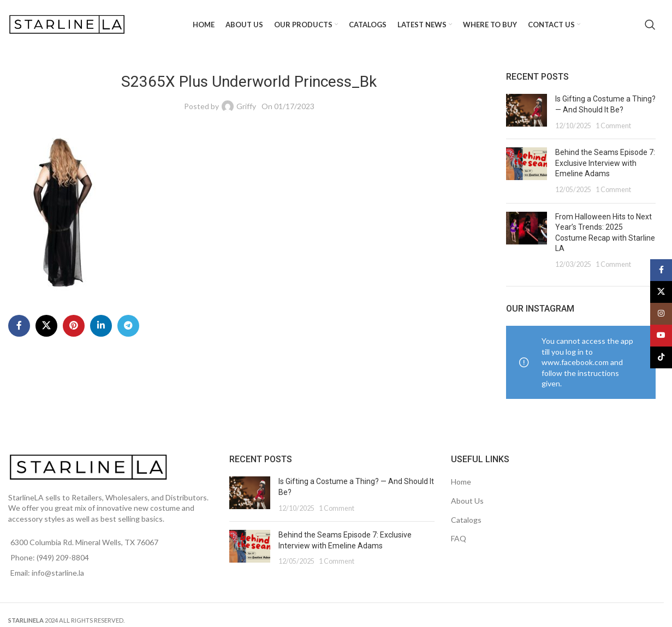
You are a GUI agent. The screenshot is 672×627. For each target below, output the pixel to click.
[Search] (650, 25)
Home (461, 482)
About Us (467, 501)
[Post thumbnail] (527, 112)
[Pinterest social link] (74, 326)
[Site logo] (68, 24)
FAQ (459, 538)
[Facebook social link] (19, 326)
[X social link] (46, 326)
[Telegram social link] (128, 326)
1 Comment (613, 126)
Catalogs (466, 520)
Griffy (246, 106)
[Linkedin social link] (101, 326)
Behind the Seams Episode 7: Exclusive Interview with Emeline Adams (605, 163)
